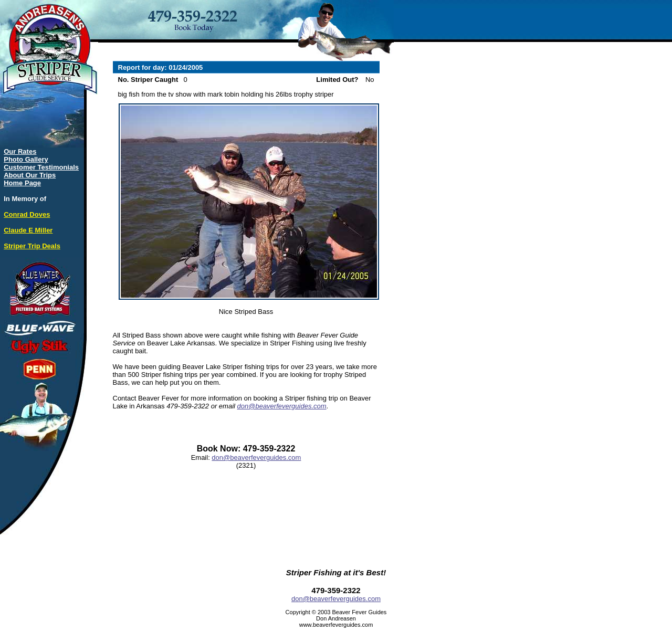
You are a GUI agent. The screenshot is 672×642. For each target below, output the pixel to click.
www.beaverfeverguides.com (336, 625)
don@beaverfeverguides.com (282, 406)
